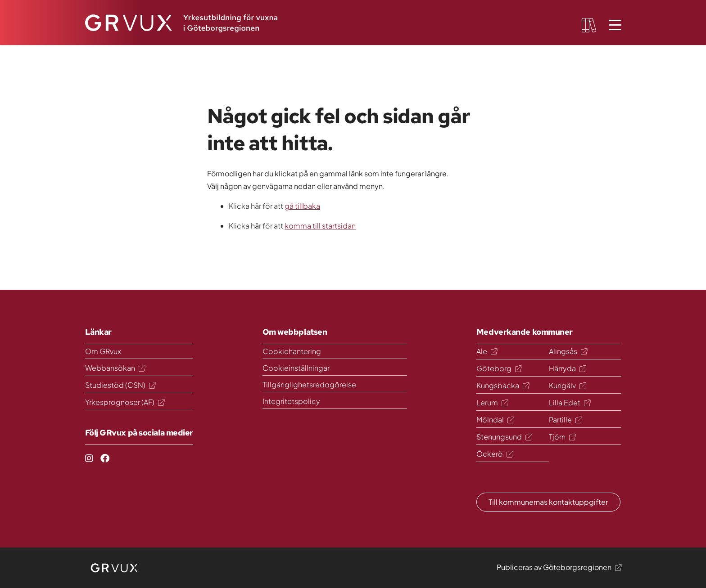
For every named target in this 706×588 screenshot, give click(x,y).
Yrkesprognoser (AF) (125, 402)
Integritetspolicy (291, 401)
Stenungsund (504, 437)
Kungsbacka (503, 385)
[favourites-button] (589, 25)
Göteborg (499, 368)
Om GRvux (103, 351)
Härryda (567, 368)
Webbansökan (115, 368)
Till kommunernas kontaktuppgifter (548, 502)
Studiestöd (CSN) (120, 385)
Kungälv (567, 385)
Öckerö (495, 454)
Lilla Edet (570, 402)
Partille (565, 420)
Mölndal (495, 420)
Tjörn (562, 437)
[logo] (115, 568)
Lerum (492, 402)
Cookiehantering (292, 351)
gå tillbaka (302, 206)
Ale (487, 351)
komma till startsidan (320, 226)
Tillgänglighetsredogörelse (309, 384)
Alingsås (568, 351)
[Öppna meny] (615, 25)
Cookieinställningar (296, 368)
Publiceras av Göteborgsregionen (559, 567)
